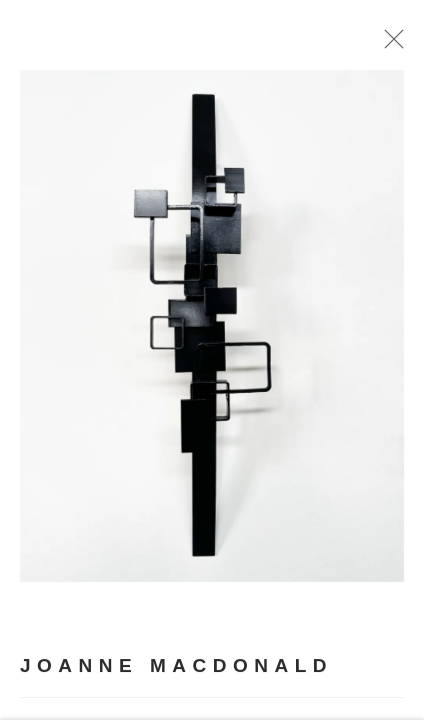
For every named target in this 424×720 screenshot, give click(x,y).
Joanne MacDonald (176, 677)
